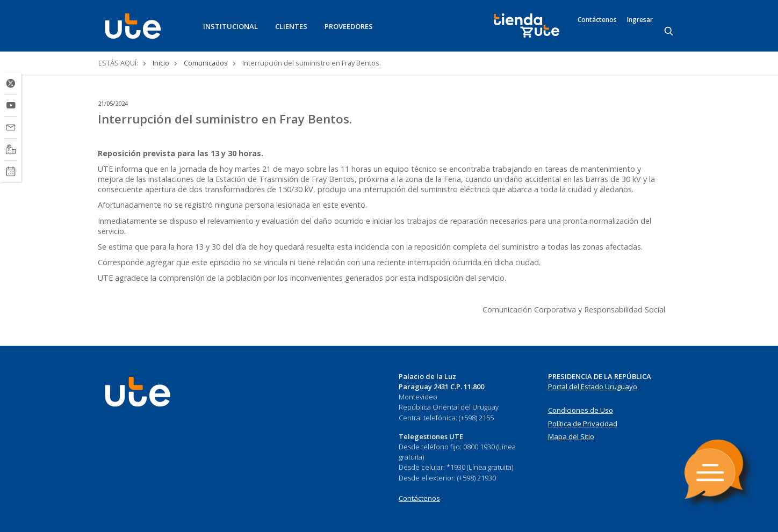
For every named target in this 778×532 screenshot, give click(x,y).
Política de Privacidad (583, 424)
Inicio (161, 63)
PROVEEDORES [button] (349, 26)
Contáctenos (597, 20)
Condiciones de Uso (581, 410)
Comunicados (206, 63)
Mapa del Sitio (571, 436)
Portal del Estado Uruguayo (593, 387)
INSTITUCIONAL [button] (230, 26)
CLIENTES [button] (291, 26)
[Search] (669, 32)
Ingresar (640, 20)
